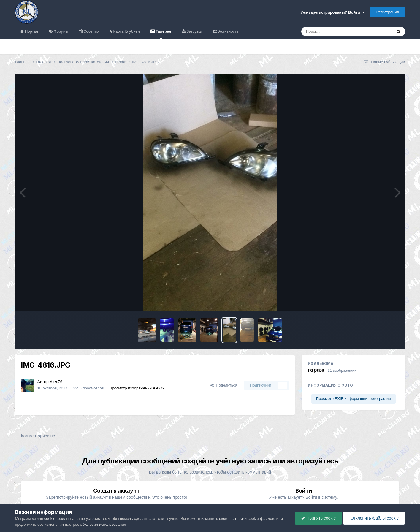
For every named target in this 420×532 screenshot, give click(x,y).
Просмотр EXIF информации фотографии (354, 399)
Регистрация (388, 12)
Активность (228, 31)
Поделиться (224, 385)
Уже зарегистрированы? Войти (332, 12)
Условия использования (104, 524)
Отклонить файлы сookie (374, 518)
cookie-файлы (57, 518)
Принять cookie (318, 518)
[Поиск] (336, 31)
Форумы (60, 31)
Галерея (163, 34)
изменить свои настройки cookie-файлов (238, 518)
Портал (31, 31)
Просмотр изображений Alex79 (137, 388)
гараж (316, 370)
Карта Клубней (126, 31)
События (91, 31)
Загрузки (194, 31)
